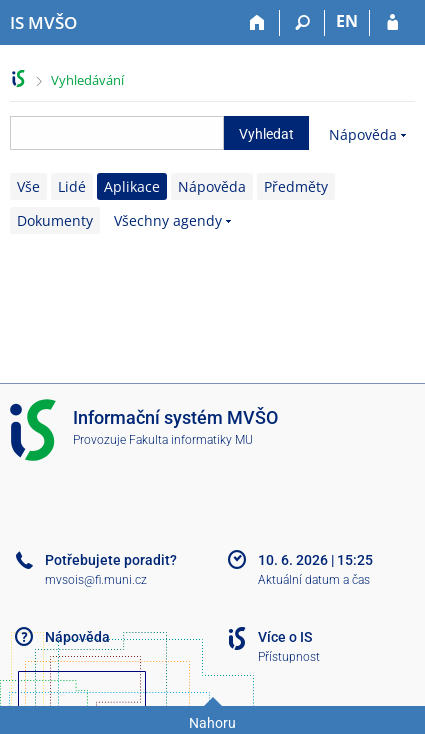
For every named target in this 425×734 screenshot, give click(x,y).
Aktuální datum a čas (314, 580)
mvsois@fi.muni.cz (96, 580)
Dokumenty (55, 220)
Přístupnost (289, 657)
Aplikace (132, 186)
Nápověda (363, 134)
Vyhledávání (87, 80)
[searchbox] (117, 133)
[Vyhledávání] (302, 23)
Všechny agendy (168, 220)
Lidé (72, 186)
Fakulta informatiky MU (191, 440)
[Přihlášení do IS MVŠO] (392, 23)
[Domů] (257, 23)
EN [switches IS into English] (347, 21)
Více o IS (285, 637)
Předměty (296, 186)
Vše (28, 186)
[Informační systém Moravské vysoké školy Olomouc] (43, 23)
